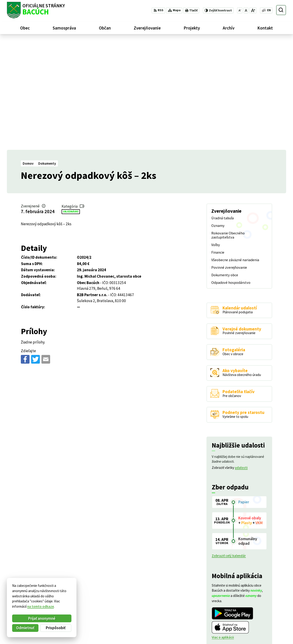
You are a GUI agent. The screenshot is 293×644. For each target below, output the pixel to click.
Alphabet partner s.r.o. (63, 595)
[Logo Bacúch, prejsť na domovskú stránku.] (36, 10)
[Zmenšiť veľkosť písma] (240, 10)
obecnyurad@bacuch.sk (268, 627)
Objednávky (71, 103)
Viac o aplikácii (223, 529)
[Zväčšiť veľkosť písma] (253, 10)
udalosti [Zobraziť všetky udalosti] (241, 359)
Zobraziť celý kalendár (229, 447)
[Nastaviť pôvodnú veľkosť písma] (246, 10)
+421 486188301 (262, 622)
